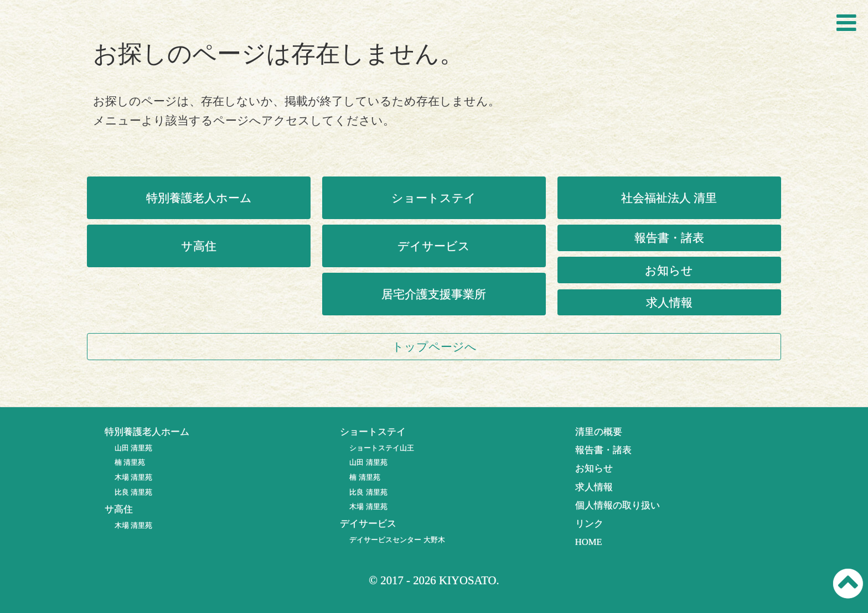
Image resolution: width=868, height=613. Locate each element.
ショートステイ (434, 198)
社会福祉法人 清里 (669, 198)
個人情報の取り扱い (618, 505)
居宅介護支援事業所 (434, 294)
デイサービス (434, 246)
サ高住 (199, 246)
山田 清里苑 (133, 448)
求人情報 (669, 302)
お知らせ (669, 270)
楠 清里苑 (130, 462)
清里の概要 (599, 432)
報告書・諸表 (669, 238)
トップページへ (434, 347)
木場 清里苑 (133, 477)
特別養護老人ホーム (199, 198)
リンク (589, 524)
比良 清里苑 (133, 492)
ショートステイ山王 (382, 448)
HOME (589, 542)
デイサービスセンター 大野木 (397, 540)
